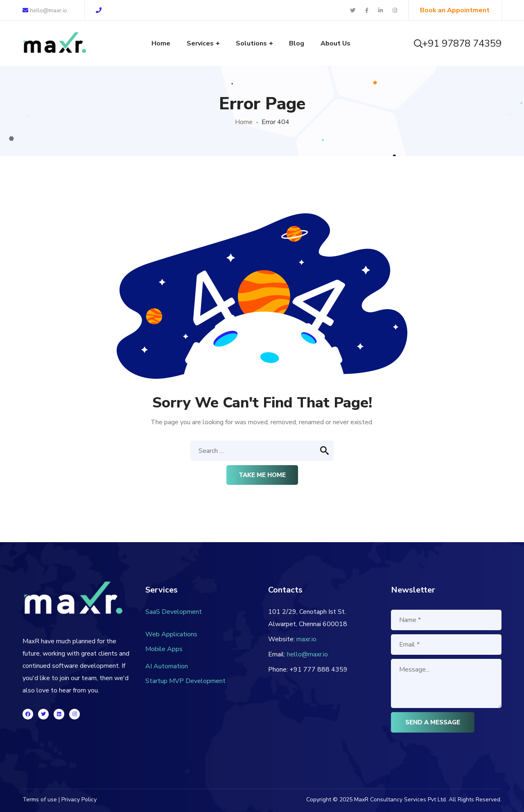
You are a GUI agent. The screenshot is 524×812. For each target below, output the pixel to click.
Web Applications (171, 634)
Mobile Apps (164, 649)
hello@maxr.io (45, 10)
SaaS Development (174, 612)
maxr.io (306, 639)
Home (244, 122)
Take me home (262, 475)
